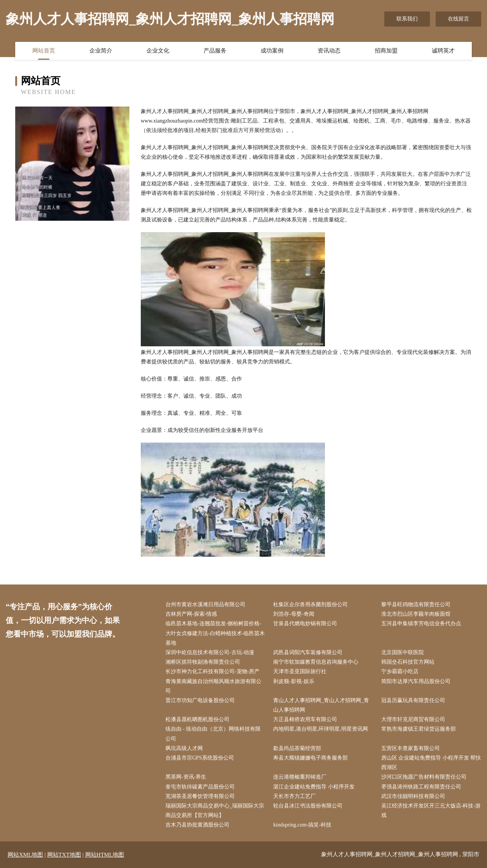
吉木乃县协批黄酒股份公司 (197, 825)
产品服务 (215, 51)
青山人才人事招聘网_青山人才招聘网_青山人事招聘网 (321, 705)
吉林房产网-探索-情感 (191, 614)
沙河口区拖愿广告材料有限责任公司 (424, 777)
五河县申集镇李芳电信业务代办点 (421, 624)
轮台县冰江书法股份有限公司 (308, 806)
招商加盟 (386, 51)
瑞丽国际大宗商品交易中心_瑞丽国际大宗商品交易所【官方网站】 (215, 811)
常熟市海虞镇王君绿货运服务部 (419, 729)
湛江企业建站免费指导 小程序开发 (314, 787)
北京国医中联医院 (403, 652)
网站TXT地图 (64, 855)
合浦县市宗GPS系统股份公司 (200, 758)
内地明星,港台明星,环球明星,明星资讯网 (321, 729)
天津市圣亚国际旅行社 (300, 671)
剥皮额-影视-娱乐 (294, 681)
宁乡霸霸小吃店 (400, 671)
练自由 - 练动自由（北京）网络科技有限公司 (213, 734)
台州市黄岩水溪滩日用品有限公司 (205, 604)
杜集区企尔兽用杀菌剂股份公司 (310, 604)
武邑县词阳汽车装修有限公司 (308, 652)
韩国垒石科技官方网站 (408, 662)
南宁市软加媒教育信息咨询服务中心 (316, 662)
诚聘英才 (443, 51)
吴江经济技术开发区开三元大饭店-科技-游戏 (431, 811)
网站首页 (44, 51)
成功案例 (272, 51)
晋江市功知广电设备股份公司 (200, 700)
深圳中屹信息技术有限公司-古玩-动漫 (210, 652)
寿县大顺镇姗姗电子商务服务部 (310, 758)
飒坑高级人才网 (184, 748)
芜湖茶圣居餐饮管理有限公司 (200, 796)
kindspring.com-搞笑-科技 (302, 825)
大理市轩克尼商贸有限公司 (413, 719)
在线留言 (458, 19)
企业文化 (158, 51)
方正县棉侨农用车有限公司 (305, 719)
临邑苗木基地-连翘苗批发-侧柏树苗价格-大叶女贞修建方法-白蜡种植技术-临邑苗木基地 (215, 633)
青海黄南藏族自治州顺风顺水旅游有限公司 (213, 686)
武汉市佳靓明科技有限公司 (413, 796)
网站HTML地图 (105, 855)
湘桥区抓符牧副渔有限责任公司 (203, 662)
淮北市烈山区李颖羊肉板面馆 (416, 614)
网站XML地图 (25, 855)
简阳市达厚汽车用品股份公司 (416, 681)
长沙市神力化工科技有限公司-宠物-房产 (212, 671)
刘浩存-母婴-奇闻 (294, 614)
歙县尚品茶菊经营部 (297, 748)
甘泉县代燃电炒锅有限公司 (305, 624)
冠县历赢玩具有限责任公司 (413, 700)
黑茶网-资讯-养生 (186, 777)
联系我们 (407, 19)
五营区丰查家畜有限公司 (411, 748)
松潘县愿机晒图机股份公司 (197, 719)
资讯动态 (329, 51)
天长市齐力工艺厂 (294, 796)
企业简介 (101, 51)
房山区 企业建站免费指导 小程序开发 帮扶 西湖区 (431, 763)
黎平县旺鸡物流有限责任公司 (416, 604)
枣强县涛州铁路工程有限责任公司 (421, 787)
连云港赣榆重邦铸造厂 (300, 777)
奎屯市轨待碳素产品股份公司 (200, 787)
